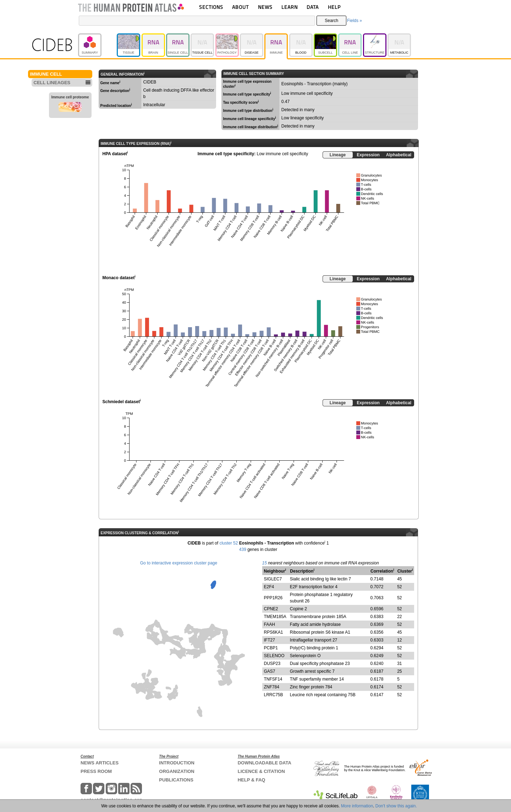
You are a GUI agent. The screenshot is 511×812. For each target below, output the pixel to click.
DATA (313, 7)
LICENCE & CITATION (261, 771)
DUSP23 (272, 664)
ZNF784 (272, 687)
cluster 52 (229, 543)
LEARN (290, 7)
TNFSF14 (273, 679)
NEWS (265, 7)
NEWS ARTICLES (100, 763)
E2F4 (269, 587)
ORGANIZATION (177, 771)
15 (265, 563)
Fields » (355, 21)
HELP (334, 7)
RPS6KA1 (274, 632)
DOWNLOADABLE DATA (265, 763)
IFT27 (270, 640)
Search (331, 21)
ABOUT (240, 7)
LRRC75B (274, 695)
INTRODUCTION (177, 763)
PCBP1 (271, 648)
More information (357, 806)
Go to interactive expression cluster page (179, 563)
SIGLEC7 (273, 579)
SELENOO (274, 656)
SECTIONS (211, 7)
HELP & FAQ (252, 780)
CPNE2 (271, 609)
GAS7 (270, 671)
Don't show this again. (396, 806)
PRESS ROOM (96, 771)
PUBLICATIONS (176, 780)
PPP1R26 (273, 598)
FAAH (270, 624)
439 (243, 550)
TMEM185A (275, 617)
